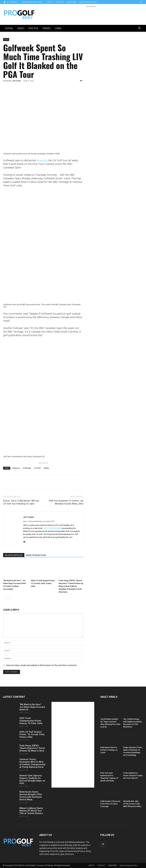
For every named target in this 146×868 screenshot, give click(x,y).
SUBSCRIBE (71, 2)
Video (21, 28)
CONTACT (60, 2)
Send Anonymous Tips (88, 2)
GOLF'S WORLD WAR (52, 528)
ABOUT (50, 2)
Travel (47, 28)
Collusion (16, 468)
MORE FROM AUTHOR (36, 555)
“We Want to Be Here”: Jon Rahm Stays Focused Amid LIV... (32, 707)
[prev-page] (5, 598)
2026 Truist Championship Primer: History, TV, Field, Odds (31, 721)
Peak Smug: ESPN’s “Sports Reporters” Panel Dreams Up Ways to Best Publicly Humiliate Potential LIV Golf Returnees (71, 586)
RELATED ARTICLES (14, 555)
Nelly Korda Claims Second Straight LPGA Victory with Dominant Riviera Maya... (31, 796)
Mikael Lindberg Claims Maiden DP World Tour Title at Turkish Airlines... (32, 811)
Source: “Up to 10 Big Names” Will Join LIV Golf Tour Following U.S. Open (21, 502)
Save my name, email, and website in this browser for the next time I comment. (42, 665)
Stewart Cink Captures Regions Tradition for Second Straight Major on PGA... (32, 779)
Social (9, 28)
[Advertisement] (110, 87)
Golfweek (27, 468)
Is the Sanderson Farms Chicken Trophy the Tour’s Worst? (133, 776)
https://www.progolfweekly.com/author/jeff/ (39, 521)
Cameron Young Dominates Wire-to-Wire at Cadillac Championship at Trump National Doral (32, 763)
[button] (139, 28)
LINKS (58, 28)
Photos (33, 28)
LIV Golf (37, 468)
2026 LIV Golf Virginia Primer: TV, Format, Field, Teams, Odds (43, 583)
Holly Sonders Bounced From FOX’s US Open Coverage (110, 804)
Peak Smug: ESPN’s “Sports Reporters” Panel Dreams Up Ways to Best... (33, 748)
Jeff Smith (16, 81)
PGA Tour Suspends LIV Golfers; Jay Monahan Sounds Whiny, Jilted (66, 502)
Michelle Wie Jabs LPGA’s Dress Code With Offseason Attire (132, 804)
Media (6, 39)
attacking (42, 160)
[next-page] (9, 598)
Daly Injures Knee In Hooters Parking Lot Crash (109, 750)
